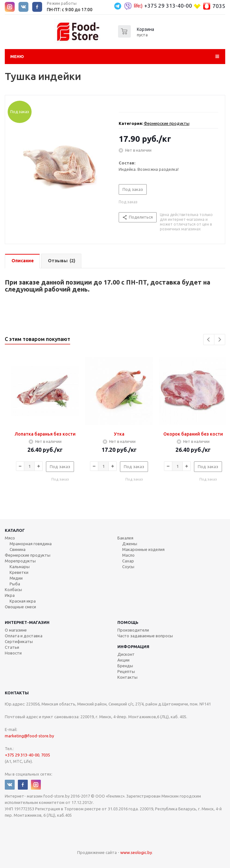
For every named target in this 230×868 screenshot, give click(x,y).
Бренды (125, 666)
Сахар (128, 561)
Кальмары (20, 567)
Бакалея (125, 538)
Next (220, 340)
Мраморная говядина (31, 544)
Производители (133, 630)
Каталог (15, 530)
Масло (128, 555)
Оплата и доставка (24, 636)
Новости (13, 653)
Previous (209, 340)
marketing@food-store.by (29, 736)
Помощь (128, 622)
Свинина (18, 549)
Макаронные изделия (143, 549)
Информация (133, 647)
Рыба (15, 584)
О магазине (16, 630)
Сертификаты (19, 641)
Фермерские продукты (167, 123)
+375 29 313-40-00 (168, 6)
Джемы (130, 544)
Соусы (128, 567)
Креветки (19, 572)
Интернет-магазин (27, 622)
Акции (123, 660)
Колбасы (13, 590)
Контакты (127, 677)
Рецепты (126, 671)
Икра (10, 595)
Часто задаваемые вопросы (145, 636)
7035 (219, 6)
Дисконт (126, 654)
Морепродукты (20, 561)
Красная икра (23, 601)
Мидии (16, 578)
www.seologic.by (136, 852)
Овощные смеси (20, 607)
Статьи (12, 647)
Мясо (10, 538)
